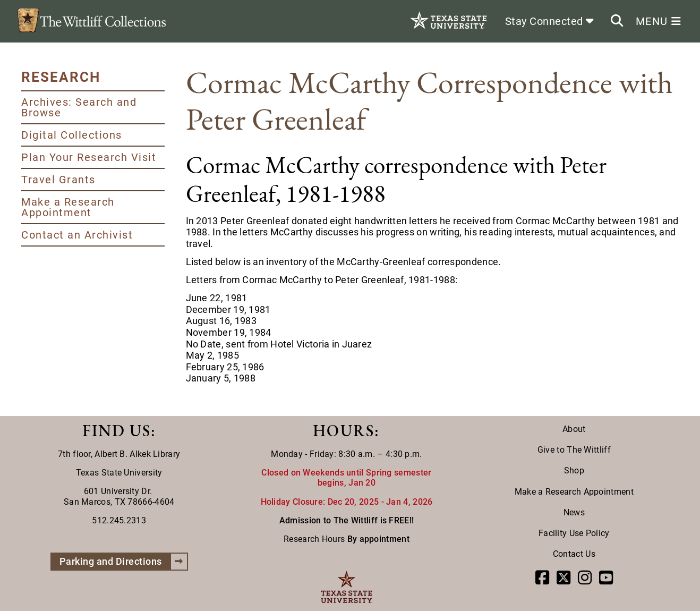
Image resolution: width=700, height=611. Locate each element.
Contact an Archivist (77, 235)
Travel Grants (58, 180)
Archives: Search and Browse (79, 107)
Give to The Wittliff (574, 450)
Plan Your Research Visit (89, 157)
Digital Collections (72, 135)
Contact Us (574, 554)
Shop (574, 470)
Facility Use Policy (574, 533)
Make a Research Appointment (68, 207)
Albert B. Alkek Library (137, 454)
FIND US (117, 431)
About (574, 429)
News (574, 512)
